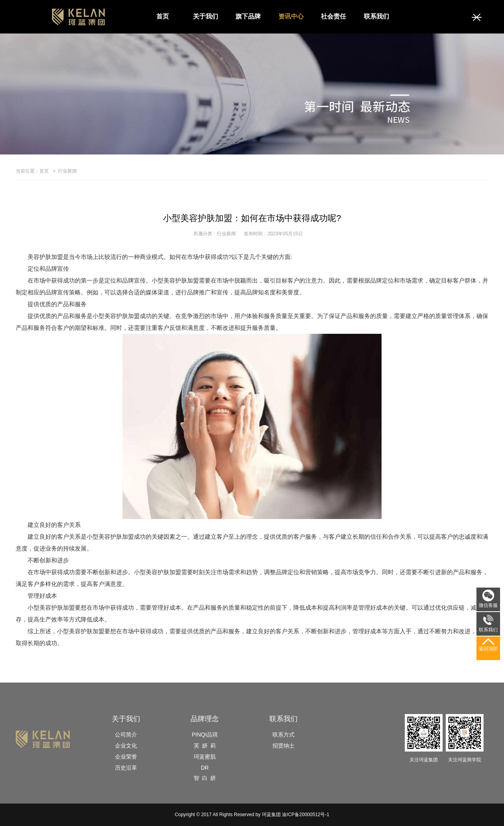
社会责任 (334, 16)
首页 (163, 16)
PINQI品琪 (205, 735)
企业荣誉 (126, 757)
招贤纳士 (283, 746)
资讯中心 (291, 16)
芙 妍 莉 (205, 746)
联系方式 (283, 735)
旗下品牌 (248, 16)
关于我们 (206, 16)
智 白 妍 (205, 778)
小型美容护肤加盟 (51, 607)
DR (205, 768)
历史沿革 (126, 768)
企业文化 (126, 746)
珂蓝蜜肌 (205, 757)
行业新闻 (67, 171)
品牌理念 (205, 719)
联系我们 (376, 16)
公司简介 (126, 735)
